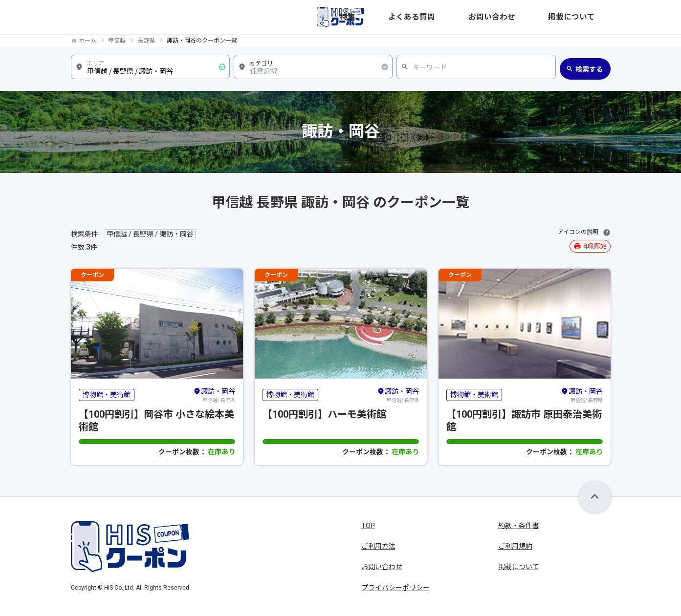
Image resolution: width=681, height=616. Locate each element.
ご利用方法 (378, 546)
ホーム (88, 41)
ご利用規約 (515, 546)
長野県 (146, 41)
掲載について (590, 17)
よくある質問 (484, 17)
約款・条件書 (519, 526)
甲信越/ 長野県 (214, 395)
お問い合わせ (537, 17)
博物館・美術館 (107, 395)
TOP (368, 526)
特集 (445, 17)
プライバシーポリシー (395, 588)
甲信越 (117, 41)
